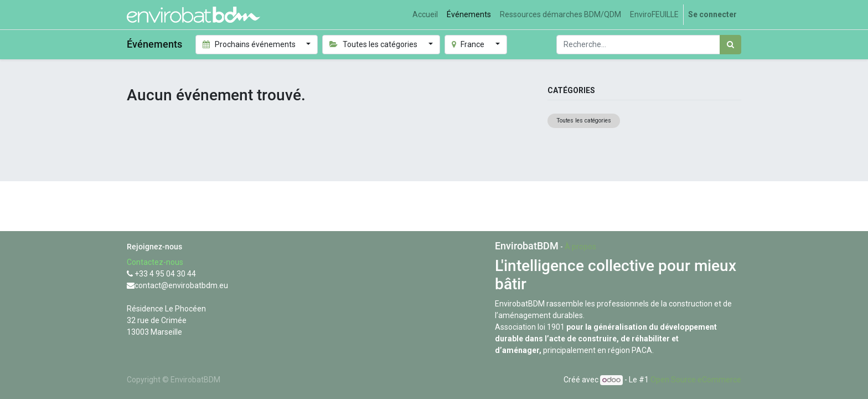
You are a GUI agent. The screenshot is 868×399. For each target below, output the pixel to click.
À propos (580, 247)
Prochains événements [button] (250, 44)
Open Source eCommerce (696, 380)
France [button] (469, 44)
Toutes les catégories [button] (374, 44)
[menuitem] (425, 15)
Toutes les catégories (584, 121)
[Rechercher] (730, 45)
